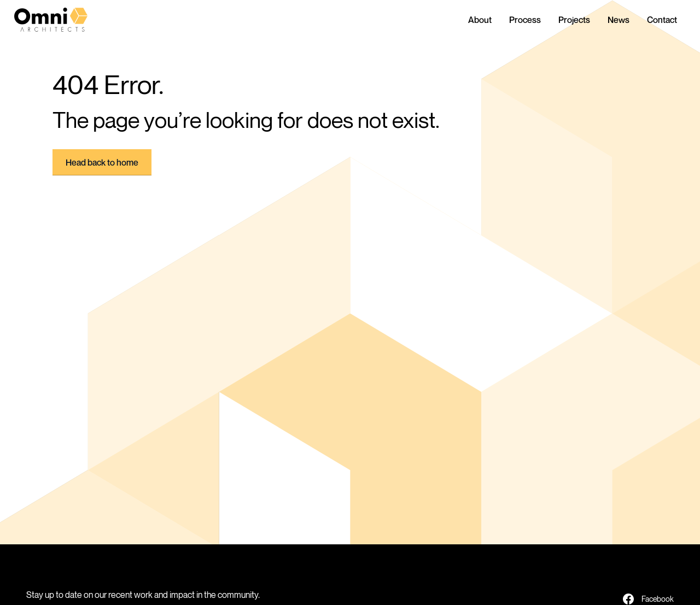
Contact (662, 20)
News (619, 20)
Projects (574, 20)
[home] (60, 20)
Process (525, 20)
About (480, 20)
